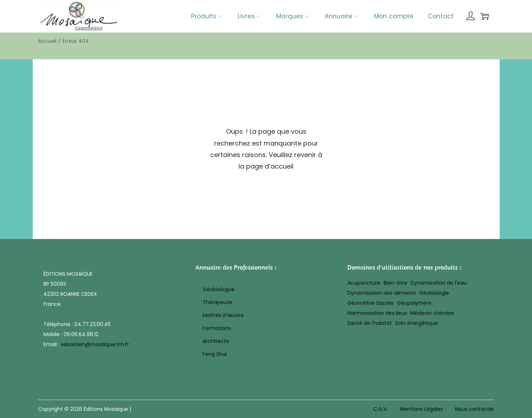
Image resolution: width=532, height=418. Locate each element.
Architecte (216, 341)
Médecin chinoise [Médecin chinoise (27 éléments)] (432, 313)
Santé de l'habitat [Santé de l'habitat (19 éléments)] (370, 323)
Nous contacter (475, 409)
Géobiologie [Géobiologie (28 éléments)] (434, 293)
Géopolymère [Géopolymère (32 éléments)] (414, 303)
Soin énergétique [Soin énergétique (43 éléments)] (417, 323)
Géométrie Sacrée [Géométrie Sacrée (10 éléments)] (371, 303)
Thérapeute (218, 302)
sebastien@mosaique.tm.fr (95, 344)
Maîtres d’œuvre (223, 315)
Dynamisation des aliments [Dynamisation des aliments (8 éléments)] (382, 293)
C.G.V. (380, 409)
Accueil (47, 41)
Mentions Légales (421, 409)
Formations (217, 328)
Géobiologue (219, 289)
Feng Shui (215, 354)
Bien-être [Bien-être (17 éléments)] (395, 283)
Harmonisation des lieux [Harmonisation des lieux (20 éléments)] (377, 313)
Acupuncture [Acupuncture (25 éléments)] (364, 283)
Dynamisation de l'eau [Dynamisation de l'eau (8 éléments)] (439, 283)
